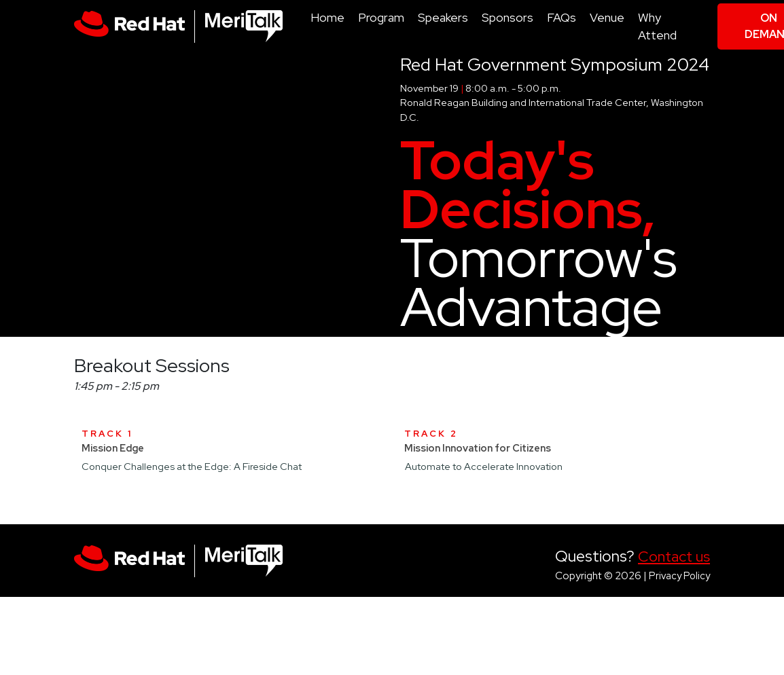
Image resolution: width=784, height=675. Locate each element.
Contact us (674, 557)
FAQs (562, 17)
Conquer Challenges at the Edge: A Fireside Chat (192, 466)
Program (381, 17)
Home (327, 17)
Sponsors (507, 17)
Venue (607, 17)
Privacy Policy (679, 576)
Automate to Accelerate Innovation (484, 466)
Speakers (443, 17)
